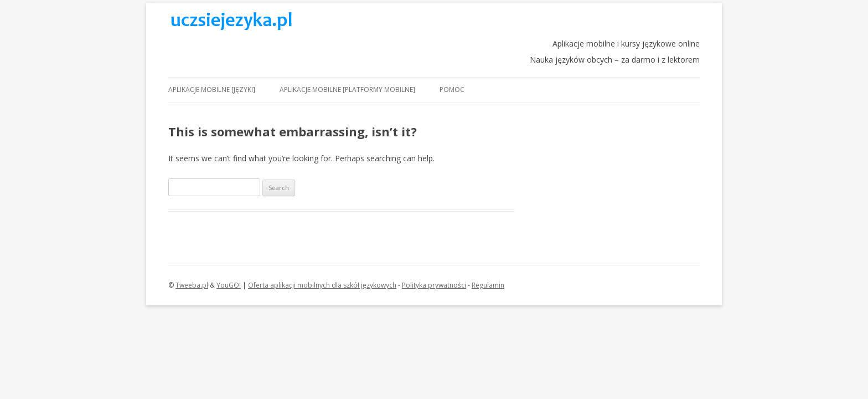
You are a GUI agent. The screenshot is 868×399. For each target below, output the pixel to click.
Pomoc (452, 89)
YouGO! (229, 285)
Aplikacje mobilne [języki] (212, 89)
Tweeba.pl (192, 285)
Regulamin (488, 285)
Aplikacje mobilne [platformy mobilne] (347, 89)
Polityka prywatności (434, 285)
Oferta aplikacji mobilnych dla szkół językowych (322, 285)
